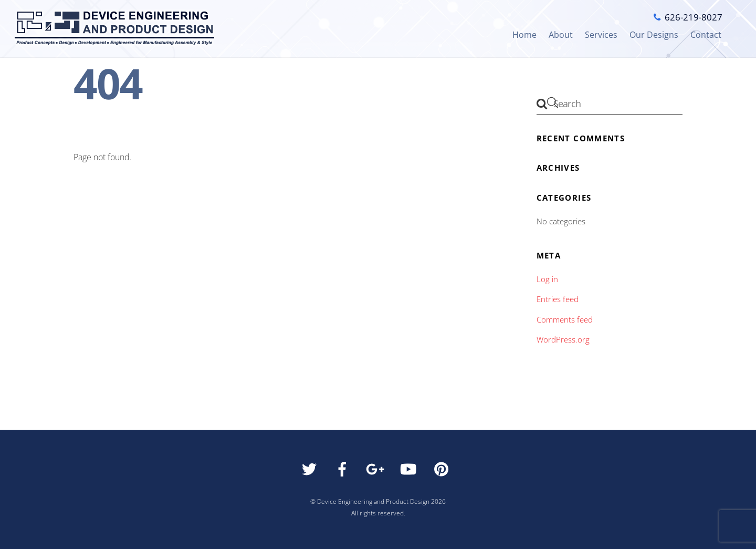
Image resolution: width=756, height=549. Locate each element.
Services (601, 35)
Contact (706, 35)
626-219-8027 (694, 17)
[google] (377, 472)
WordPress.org (563, 339)
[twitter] (311, 472)
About (561, 35)
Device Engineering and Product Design (373, 501)
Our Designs (654, 35)
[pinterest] (443, 472)
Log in (547, 279)
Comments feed (565, 319)
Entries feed (558, 299)
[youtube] (410, 472)
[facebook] (344, 472)
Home (524, 35)
